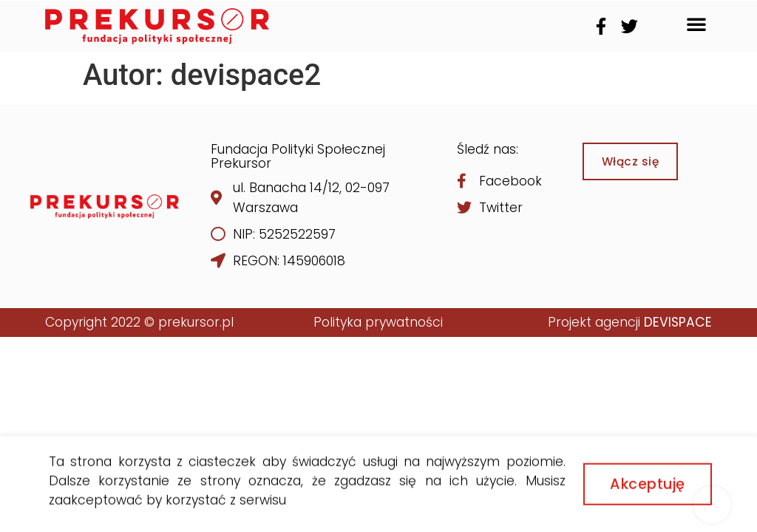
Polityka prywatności (378, 322)
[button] (696, 24)
